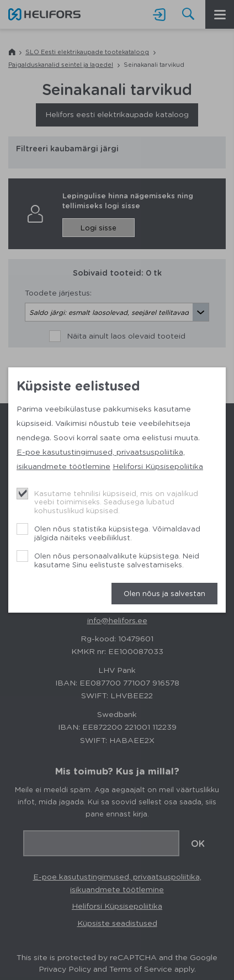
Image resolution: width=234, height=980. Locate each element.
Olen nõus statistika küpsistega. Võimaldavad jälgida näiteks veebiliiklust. (117, 533)
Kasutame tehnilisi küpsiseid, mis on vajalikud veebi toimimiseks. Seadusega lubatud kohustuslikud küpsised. (116, 502)
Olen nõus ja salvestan (164, 593)
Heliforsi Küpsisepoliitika (158, 466)
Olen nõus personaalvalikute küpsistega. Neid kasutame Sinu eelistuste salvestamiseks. (117, 560)
